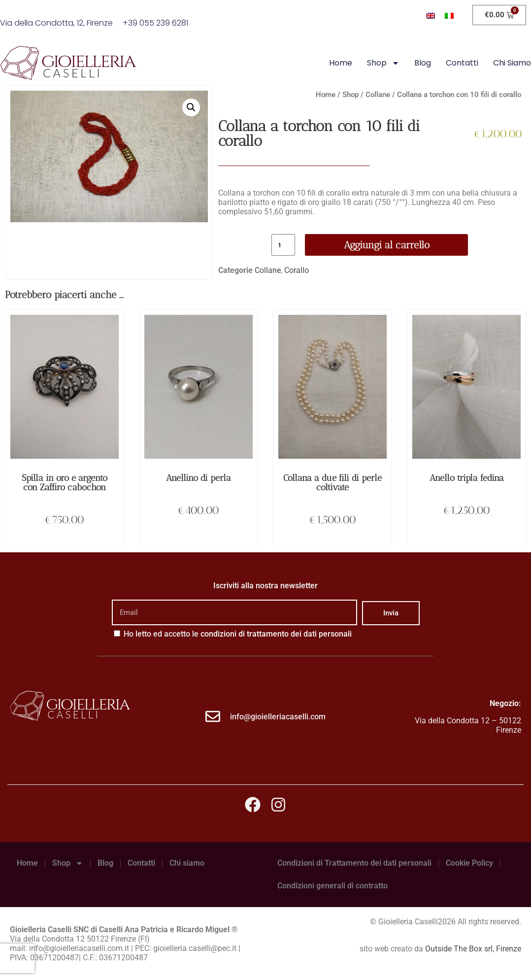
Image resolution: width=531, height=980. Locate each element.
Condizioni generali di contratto (332, 886)
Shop (383, 63)
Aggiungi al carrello (387, 245)
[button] (191, 107)
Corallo (297, 270)
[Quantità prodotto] (283, 245)
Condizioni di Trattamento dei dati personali (354, 863)
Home (341, 63)
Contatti (462, 63)
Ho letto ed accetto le (238, 634)
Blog (423, 63)
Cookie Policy (469, 863)
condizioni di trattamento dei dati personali (276, 634)
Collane (378, 95)
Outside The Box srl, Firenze (473, 949)
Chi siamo (512, 63)
